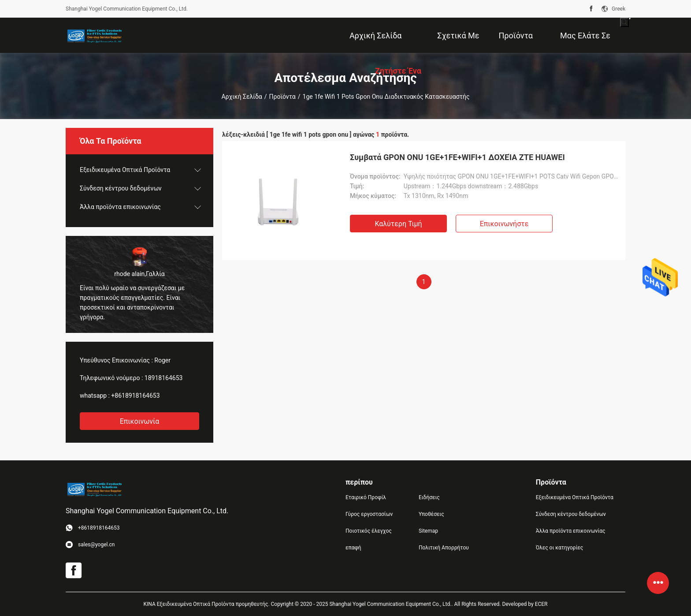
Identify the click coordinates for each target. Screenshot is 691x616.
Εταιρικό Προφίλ (366, 497)
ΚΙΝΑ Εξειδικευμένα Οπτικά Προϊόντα (189, 604)
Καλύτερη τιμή (398, 224)
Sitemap (428, 531)
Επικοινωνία (140, 421)
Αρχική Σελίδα (241, 97)
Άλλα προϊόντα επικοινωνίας (120, 207)
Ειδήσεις (429, 497)
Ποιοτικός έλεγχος (369, 531)
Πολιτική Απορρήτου (444, 548)
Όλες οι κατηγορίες (559, 548)
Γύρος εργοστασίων (369, 514)
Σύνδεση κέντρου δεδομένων (121, 188)
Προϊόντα (282, 97)
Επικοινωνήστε (504, 224)
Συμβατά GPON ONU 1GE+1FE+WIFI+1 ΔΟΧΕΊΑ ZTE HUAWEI (457, 157)
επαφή (353, 548)
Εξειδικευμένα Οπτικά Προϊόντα (125, 170)
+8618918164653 (135, 396)
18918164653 (164, 378)
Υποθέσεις (431, 514)
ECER (541, 604)
